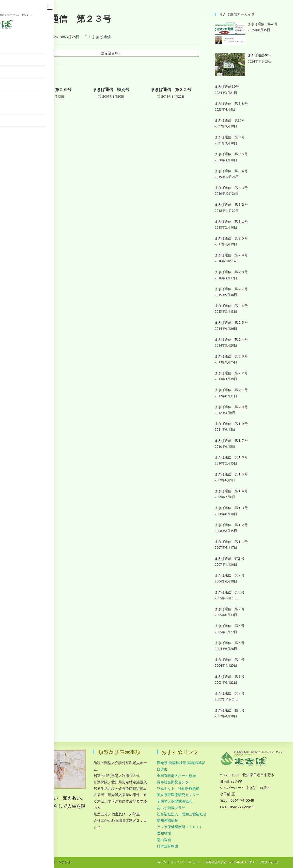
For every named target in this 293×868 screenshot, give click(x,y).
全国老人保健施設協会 (175, 801)
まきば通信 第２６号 (51, 89)
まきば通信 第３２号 (171, 89)
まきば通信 (101, 37)
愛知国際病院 (167, 820)
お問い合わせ (269, 862)
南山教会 (164, 840)
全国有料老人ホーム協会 (176, 776)
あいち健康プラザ (171, 808)
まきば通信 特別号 (111, 89)
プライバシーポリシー (186, 862)
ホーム (162, 862)
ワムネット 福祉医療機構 (178, 788)
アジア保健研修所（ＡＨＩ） (180, 827)
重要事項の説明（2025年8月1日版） (230, 862)
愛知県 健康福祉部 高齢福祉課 (181, 763)
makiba (36, 37)
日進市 (162, 769)
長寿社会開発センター (175, 782)
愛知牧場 (164, 833)
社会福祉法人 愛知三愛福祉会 (182, 814)
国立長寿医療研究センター (178, 795)
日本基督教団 (167, 846)
